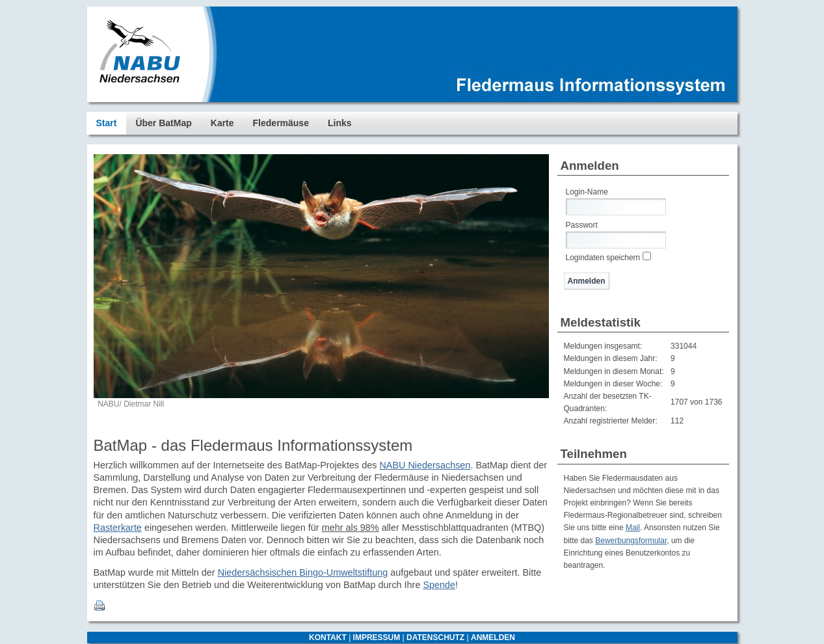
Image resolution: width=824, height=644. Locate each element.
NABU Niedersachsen (425, 465)
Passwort (582, 225)
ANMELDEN (493, 637)
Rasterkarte (118, 528)
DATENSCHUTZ (435, 637)
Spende (439, 585)
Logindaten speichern (603, 258)
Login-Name (587, 192)
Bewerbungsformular (631, 541)
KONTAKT (328, 637)
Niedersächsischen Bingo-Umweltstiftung (303, 572)
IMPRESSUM (377, 637)
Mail (633, 528)
